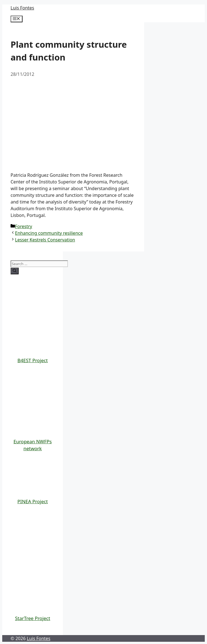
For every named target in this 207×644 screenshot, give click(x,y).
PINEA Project (33, 501)
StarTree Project (33, 618)
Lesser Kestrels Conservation (45, 240)
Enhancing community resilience (49, 233)
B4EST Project (33, 360)
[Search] (15, 271)
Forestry (24, 226)
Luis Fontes (22, 8)
